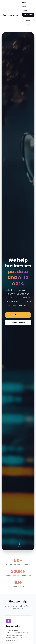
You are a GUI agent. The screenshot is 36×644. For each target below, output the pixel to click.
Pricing (24, 11)
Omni (24, 7)
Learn (24, 3)
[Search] (28, 25)
